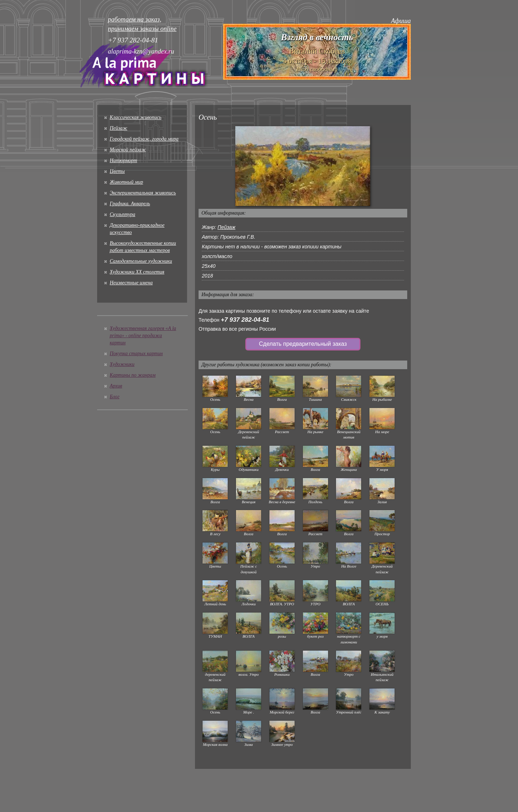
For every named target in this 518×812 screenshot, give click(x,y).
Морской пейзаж (128, 150)
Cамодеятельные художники (141, 261)
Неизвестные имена (131, 283)
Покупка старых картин (136, 354)
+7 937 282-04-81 (245, 320)
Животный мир (126, 182)
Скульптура (122, 214)
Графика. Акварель (130, 204)
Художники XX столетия (137, 272)
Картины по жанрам (133, 375)
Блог (115, 397)
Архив (116, 386)
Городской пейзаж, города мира (144, 139)
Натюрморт (123, 160)
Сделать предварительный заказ (303, 344)
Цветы (117, 171)
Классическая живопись (136, 117)
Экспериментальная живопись (143, 193)
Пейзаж (119, 128)
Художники (122, 364)
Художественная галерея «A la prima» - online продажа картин (143, 336)
